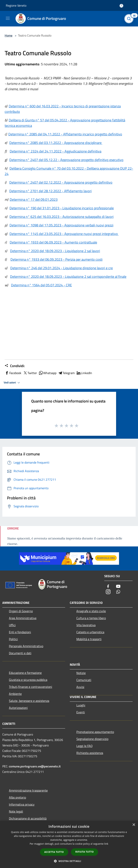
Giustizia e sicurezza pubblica (28, 680)
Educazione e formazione (25, 673)
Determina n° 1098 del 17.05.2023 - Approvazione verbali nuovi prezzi (61, 225)
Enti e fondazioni (20, 632)
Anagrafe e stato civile (91, 611)
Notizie (81, 673)
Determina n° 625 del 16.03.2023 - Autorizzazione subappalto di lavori (62, 217)
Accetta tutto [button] (54, 852)
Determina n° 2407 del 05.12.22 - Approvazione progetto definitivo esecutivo (66, 160)
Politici (13, 639)
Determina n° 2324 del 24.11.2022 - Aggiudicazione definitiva (56, 151)
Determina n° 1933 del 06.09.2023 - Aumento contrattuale (53, 242)
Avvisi (80, 687)
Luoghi (81, 705)
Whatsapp (47, 373)
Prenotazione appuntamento (95, 732)
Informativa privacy (22, 804)
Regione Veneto (16, 5)
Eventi (81, 712)
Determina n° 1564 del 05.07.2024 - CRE (41, 285)
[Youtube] (118, 587)
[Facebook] (108, 587)
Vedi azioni (12, 383)
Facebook (13, 373)
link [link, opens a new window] (106, 844)
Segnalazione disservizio (92, 739)
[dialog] (69, 844)
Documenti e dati (20, 653)
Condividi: (15, 366)
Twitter (30, 373)
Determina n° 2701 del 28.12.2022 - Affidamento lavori (50, 191)
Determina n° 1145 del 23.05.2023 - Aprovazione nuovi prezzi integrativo (64, 234)
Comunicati (84, 680)
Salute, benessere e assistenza (29, 701)
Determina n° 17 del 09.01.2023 (34, 199)
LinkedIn (84, 373)
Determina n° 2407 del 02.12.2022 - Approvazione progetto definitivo (61, 182)
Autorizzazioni (18, 708)
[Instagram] (108, 592)
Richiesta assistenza (90, 753)
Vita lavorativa (86, 625)
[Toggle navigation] (8, 18)
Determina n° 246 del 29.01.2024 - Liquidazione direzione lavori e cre (62, 268)
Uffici (12, 625)
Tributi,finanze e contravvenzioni (31, 687)
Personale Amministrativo (26, 646)
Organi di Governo (21, 611)
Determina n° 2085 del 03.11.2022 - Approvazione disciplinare (56, 143)
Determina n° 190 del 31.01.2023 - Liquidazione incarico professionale (62, 208)
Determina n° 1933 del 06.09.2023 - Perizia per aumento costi (56, 259)
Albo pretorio (17, 797)
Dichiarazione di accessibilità (28, 818)
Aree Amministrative (23, 618)
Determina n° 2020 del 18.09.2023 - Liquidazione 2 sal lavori (55, 251)
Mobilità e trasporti (89, 639)
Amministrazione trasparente (28, 790)
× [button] (134, 825)
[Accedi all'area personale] (121, 6)
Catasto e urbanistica (90, 632)
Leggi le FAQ (85, 746)
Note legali (16, 811)
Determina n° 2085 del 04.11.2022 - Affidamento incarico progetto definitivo (65, 134)
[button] (69, 861)
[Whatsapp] (118, 592)
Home (9, 35)
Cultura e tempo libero (91, 618)
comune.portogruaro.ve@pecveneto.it (35, 766)
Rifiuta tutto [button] (85, 852)
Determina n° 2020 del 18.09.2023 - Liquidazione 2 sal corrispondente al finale (68, 277)
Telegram (66, 373)
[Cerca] (130, 19)
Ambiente (15, 694)
